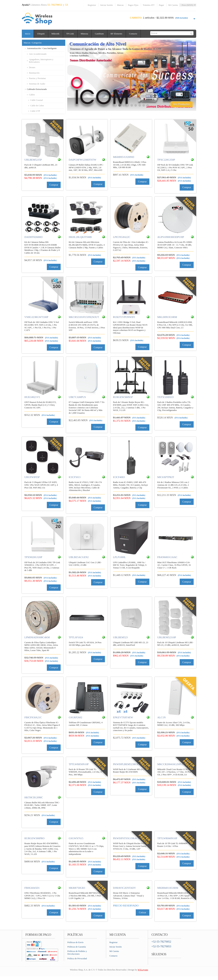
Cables (32, 95)
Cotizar (143, 912)
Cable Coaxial (37, 100)
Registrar (92, 5)
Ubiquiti (41, 34)
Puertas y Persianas (37, 78)
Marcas (120, 5)
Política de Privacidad (77, 958)
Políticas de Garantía (77, 947)
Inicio (28, 34)
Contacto (135, 34)
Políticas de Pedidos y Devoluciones (77, 952)
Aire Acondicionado (38, 54)
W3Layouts (143, 970)
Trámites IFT (149, 5)
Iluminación (34, 73)
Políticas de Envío (76, 942)
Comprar (54, 185)
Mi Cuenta (173, 5)
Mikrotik (56, 34)
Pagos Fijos (133, 5)
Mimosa (86, 34)
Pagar (161, 5)
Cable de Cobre (37, 106)
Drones (32, 67)
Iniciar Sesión (107, 5)
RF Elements (118, 34)
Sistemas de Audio (37, 84)
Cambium (101, 34)
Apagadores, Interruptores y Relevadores (41, 61)
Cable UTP (35, 111)
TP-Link (71, 34)
